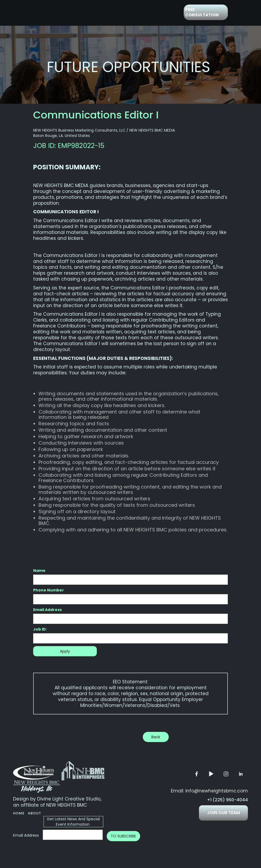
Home (19, 813)
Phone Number (49, 590)
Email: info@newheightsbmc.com (209, 791)
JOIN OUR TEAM (223, 813)
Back (156, 737)
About (34, 813)
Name (39, 571)
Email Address (47, 610)
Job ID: (40, 629)
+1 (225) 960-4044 (227, 800)
